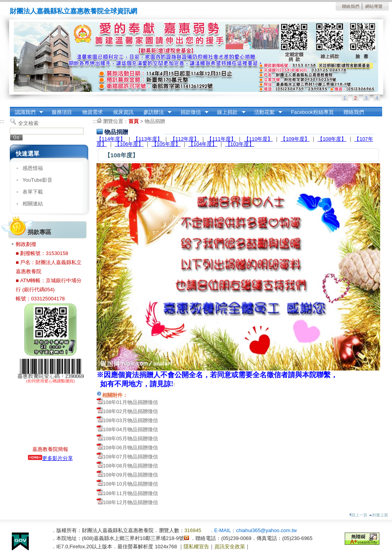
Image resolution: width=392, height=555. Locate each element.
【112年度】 (185, 139)
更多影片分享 (50, 458)
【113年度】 (148, 139)
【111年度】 (221, 139)
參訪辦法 (155, 112)
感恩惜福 (33, 168)
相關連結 (33, 204)
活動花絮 (266, 112)
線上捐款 (229, 112)
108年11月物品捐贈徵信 (130, 493)
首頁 (134, 121)
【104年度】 (203, 144)
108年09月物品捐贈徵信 (130, 475)
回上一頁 (358, 515)
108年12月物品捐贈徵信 (130, 502)
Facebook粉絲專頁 (312, 112)
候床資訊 (123, 112)
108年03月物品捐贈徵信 (130, 420)
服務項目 (62, 112)
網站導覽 (374, 6)
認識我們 (26, 112)
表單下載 (33, 192)
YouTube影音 (37, 180)
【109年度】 (295, 139)
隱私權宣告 (196, 547)
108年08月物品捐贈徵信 (130, 466)
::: (12, 109)
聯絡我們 (351, 6)
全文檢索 (28, 123)
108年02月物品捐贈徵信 (130, 411)
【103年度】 (240, 144)
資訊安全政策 (230, 547)
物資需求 (93, 112)
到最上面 (378, 515)
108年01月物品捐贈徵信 (130, 402)
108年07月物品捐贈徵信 (130, 457)
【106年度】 (129, 144)
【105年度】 (166, 144)
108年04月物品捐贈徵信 (130, 429)
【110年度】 (258, 139)
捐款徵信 (192, 112)
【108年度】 (332, 139)
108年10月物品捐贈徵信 (130, 484)
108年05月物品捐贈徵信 (130, 439)
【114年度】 (111, 139)
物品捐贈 (155, 121)
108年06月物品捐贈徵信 (130, 448)
